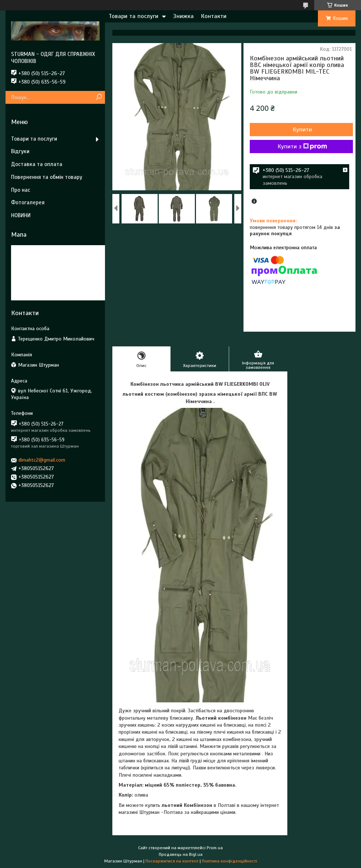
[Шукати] (99, 97)
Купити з (302, 147)
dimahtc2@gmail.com (42, 460)
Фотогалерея (28, 202)
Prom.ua (215, 848)
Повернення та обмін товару (47, 177)
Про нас (21, 190)
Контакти (214, 16)
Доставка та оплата (37, 164)
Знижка (183, 16)
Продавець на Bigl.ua (181, 854)
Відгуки (20, 151)
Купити (302, 130)
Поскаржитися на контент (172, 861)
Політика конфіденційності (229, 861)
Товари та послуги (134, 16)
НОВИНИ (21, 215)
